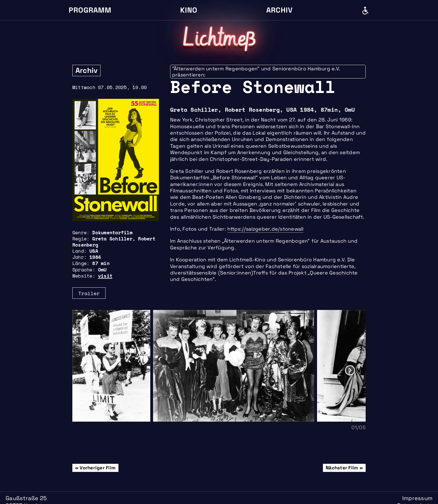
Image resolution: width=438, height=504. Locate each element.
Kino (189, 10)
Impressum (417, 498)
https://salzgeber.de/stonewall (266, 229)
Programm (90, 10)
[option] (113, 366)
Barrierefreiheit (365, 11)
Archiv (279, 10)
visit (105, 276)
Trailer (89, 293)
